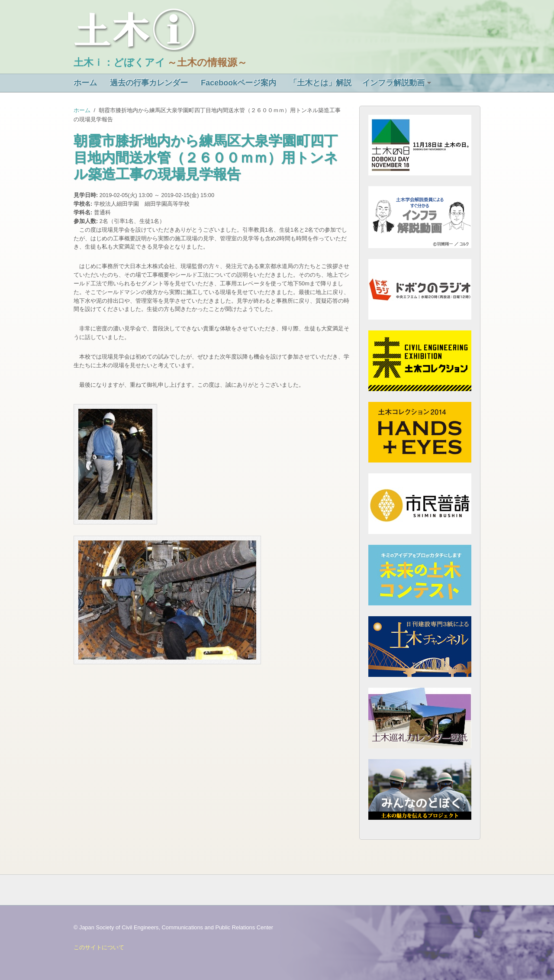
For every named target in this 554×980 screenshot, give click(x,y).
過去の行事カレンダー (149, 83)
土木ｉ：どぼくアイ (119, 62)
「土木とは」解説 (320, 83)
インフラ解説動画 (393, 83)
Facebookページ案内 (238, 83)
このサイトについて (99, 947)
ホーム (85, 83)
